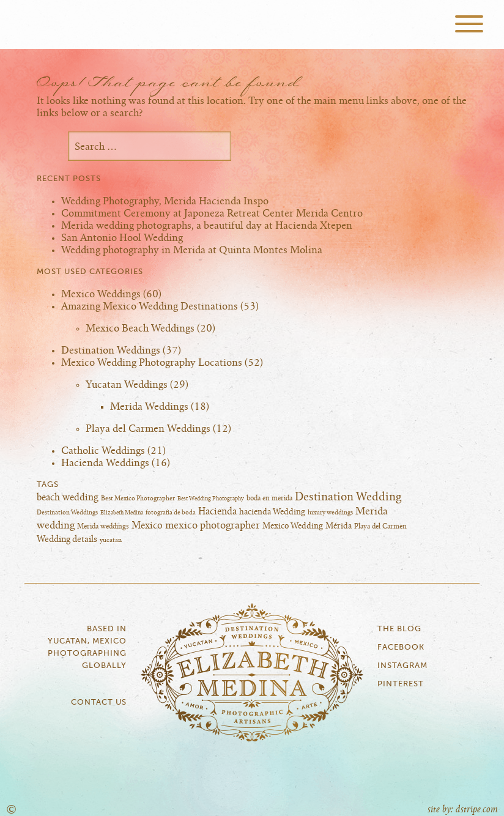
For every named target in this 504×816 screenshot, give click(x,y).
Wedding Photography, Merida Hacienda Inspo (165, 201)
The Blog (399, 629)
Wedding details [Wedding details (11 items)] (67, 540)
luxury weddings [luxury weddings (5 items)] (330, 513)
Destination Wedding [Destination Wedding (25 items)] (348, 497)
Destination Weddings (111, 351)
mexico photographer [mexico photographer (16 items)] (213, 525)
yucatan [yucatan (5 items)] (111, 540)
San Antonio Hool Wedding (122, 238)
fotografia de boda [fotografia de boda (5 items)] (171, 513)
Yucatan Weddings (127, 385)
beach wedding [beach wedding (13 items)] (68, 498)
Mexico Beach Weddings (140, 328)
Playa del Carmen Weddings (148, 429)
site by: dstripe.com (463, 810)
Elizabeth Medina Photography (252, 24)
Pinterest (401, 684)
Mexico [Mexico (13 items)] (147, 526)
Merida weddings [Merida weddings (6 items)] (103, 526)
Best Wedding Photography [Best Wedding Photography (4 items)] (211, 499)
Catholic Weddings (103, 451)
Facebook (401, 647)
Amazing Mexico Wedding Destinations (150, 306)
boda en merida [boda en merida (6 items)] (269, 498)
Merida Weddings (149, 407)
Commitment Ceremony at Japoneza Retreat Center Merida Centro (212, 213)
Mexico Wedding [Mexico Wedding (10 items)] (293, 526)
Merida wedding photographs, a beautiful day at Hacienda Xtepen (207, 226)
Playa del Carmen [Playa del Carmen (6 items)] (380, 526)
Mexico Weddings (101, 294)
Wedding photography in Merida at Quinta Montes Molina (192, 250)
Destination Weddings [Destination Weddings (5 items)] (67, 513)
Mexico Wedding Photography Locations (152, 363)
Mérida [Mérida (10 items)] (339, 526)
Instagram (402, 666)
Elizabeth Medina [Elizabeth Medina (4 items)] (122, 513)
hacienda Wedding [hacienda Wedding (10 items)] (272, 512)
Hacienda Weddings (105, 463)
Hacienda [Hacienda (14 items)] (217, 512)
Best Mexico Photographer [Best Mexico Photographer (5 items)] (138, 499)
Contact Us (99, 703)
